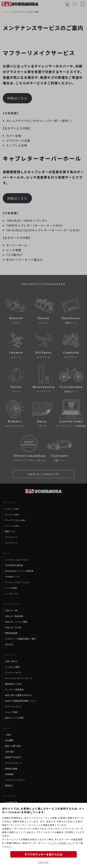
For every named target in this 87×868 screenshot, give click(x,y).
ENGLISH (43, 862)
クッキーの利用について (62, 843)
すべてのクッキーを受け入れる (43, 854)
